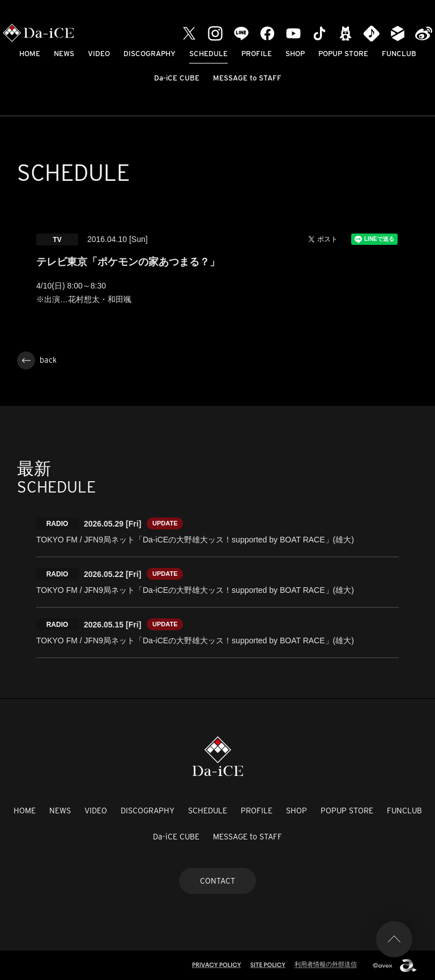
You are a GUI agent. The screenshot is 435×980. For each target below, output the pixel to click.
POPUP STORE (343, 54)
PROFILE (257, 54)
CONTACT (217, 881)
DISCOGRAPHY (150, 54)
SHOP (295, 54)
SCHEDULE (208, 54)
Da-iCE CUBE (177, 78)
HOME (30, 54)
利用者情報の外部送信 (326, 964)
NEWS (64, 54)
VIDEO (99, 54)
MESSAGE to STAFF (247, 78)
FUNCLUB (399, 54)
